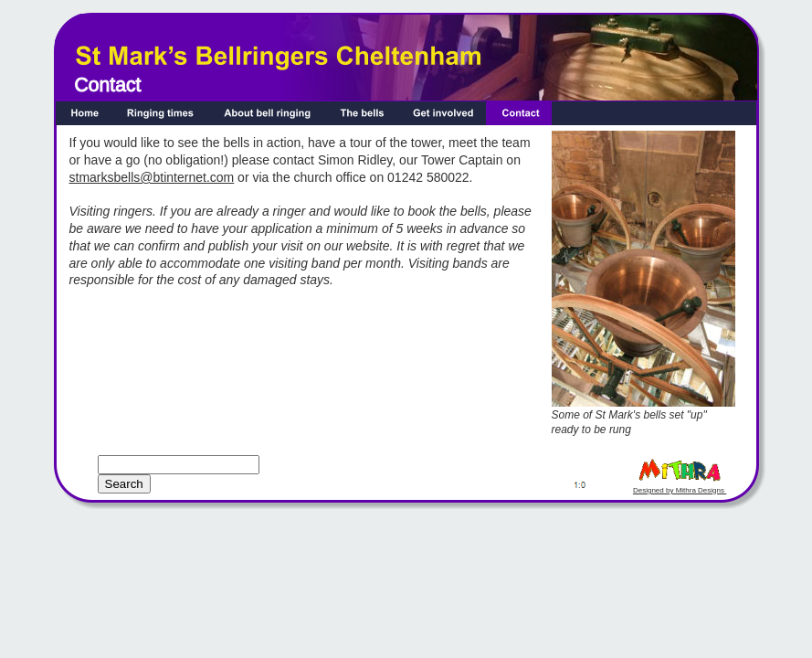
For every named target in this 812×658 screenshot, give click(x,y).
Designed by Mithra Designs (680, 490)
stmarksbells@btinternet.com (152, 177)
